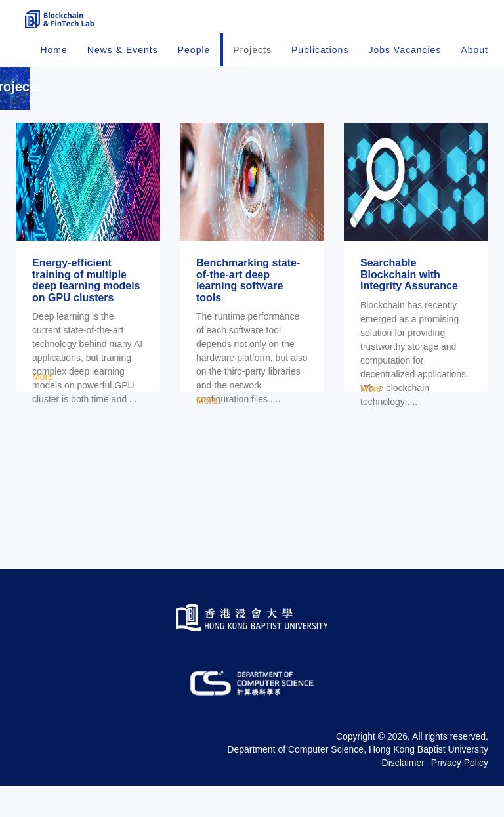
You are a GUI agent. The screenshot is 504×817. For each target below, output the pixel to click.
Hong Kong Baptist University (429, 781)
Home (53, 66)
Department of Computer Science (295, 781)
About (474, 66)
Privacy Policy (460, 794)
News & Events (123, 66)
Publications (320, 66)
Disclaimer (403, 794)
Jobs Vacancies (405, 66)
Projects (252, 66)
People (194, 66)
